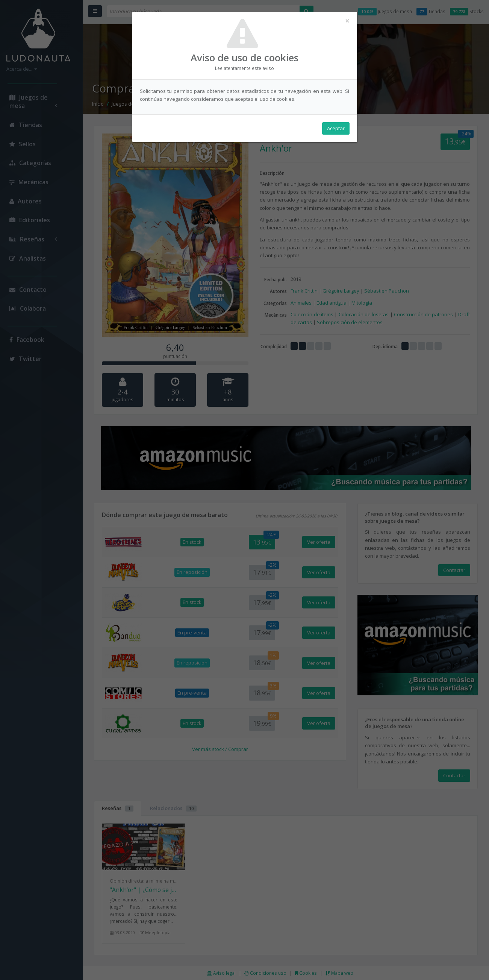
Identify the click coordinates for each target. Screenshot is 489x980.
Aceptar (336, 128)
